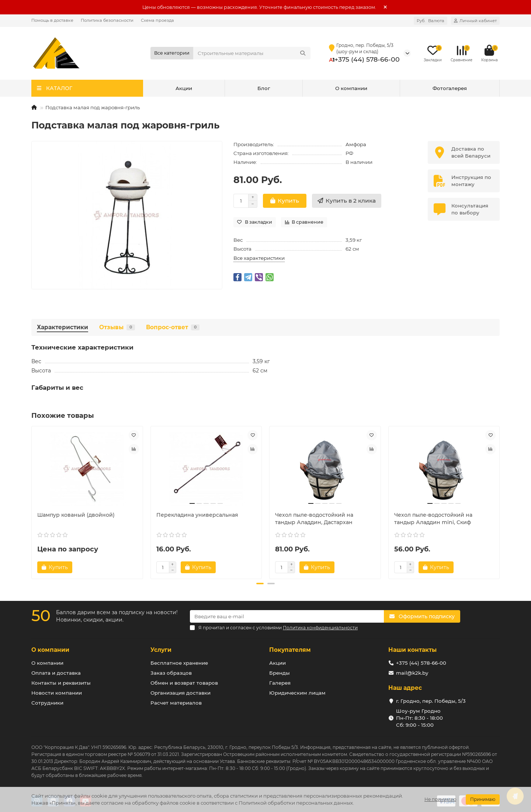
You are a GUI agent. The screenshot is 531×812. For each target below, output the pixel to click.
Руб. (431, 21)
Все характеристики (259, 258)
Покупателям (290, 650)
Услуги (161, 650)
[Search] (252, 53)
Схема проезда (157, 20)
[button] (260, 584)
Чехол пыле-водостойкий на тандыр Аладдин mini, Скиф (433, 519)
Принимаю (483, 799)
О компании (351, 88)
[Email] (287, 616)
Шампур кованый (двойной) (76, 515)
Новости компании (57, 693)
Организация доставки (181, 693)
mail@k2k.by (412, 673)
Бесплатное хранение (179, 663)
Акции (184, 88)
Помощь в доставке (52, 20)
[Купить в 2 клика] (347, 201)
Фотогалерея (450, 88)
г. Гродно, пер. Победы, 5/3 (431, 701)
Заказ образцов (171, 673)
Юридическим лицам (297, 693)
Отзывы (117, 327)
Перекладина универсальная (197, 515)
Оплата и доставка (56, 673)
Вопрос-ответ (173, 327)
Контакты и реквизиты (61, 683)
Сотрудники (47, 703)
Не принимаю (440, 799)
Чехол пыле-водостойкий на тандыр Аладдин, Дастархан (314, 519)
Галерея (280, 683)
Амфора (356, 144)
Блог (264, 88)
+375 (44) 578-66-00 (367, 59)
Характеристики (63, 327)
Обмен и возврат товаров (184, 683)
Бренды (280, 673)
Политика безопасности (107, 20)
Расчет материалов (176, 703)
